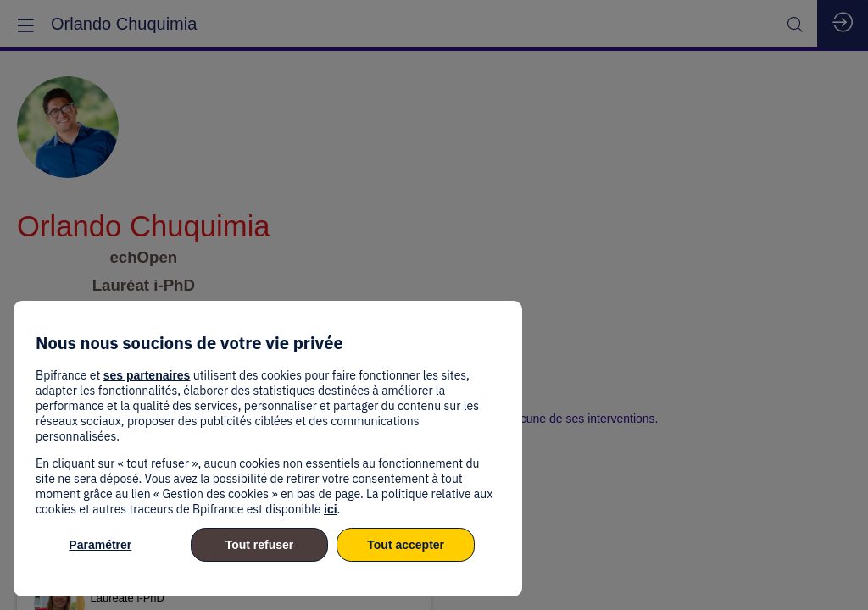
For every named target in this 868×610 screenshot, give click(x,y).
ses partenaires (147, 375)
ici (331, 509)
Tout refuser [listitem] (260, 545)
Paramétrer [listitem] (100, 545)
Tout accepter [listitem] (406, 545)
